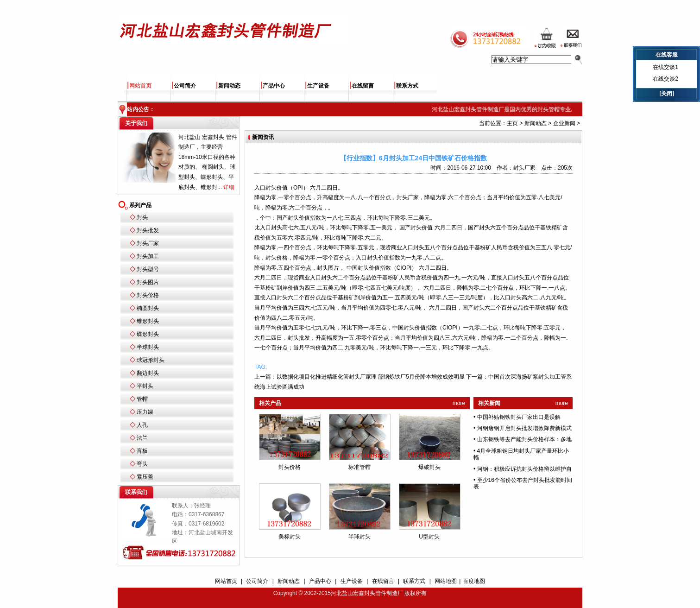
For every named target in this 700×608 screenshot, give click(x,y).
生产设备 (318, 86)
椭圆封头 (148, 308)
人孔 (142, 425)
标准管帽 (359, 467)
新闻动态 (229, 86)
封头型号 (148, 269)
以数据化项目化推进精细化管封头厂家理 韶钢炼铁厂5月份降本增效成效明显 (371, 377)
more (459, 403)
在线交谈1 (665, 67)
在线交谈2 (665, 79)
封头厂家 (148, 243)
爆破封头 (429, 467)
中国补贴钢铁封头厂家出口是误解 (519, 417)
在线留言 (363, 86)
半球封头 (148, 347)
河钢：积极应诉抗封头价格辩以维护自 (524, 469)
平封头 (145, 386)
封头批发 (148, 230)
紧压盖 (145, 477)
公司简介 (185, 86)
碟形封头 (148, 334)
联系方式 (407, 86)
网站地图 (446, 581)
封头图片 (148, 282)
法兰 (142, 438)
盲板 (142, 451)
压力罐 (145, 412)
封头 (142, 217)
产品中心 (274, 86)
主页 (512, 123)
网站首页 (140, 86)
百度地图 (474, 581)
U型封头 (429, 537)
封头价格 (148, 295)
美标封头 (290, 537)
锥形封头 (148, 321)
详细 (229, 187)
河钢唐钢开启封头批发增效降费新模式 (524, 428)
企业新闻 (564, 123)
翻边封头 (148, 373)
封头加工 (148, 256)
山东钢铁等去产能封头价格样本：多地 (524, 439)
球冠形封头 (151, 360)
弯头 (142, 464)
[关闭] (667, 94)
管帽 (142, 399)
